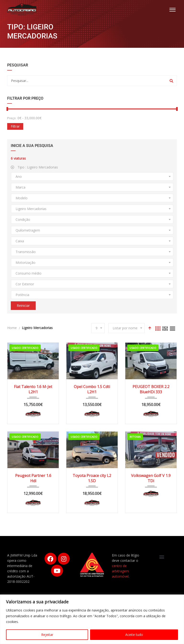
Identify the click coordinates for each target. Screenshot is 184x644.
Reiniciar (23, 306)
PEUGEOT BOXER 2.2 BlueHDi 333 (151, 389)
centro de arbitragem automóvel (120, 571)
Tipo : (34, 167)
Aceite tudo (134, 635)
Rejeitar (47, 635)
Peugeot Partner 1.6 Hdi (33, 478)
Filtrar (15, 126)
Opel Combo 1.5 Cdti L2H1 (92, 389)
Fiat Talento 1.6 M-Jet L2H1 (33, 389)
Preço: (12, 118)
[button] (162, 557)
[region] (92, 619)
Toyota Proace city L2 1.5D (92, 478)
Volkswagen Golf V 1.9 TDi (151, 478)
